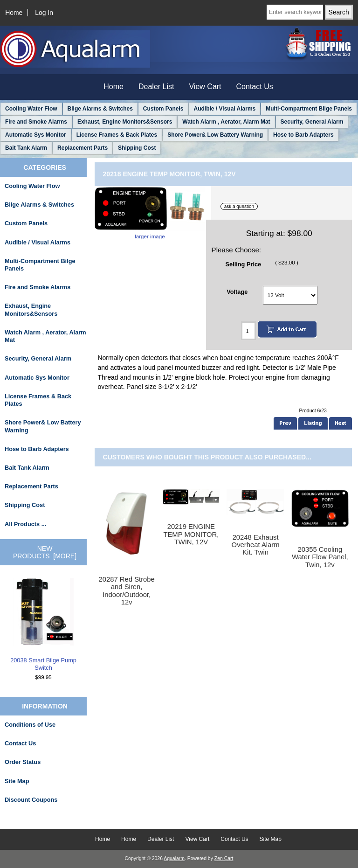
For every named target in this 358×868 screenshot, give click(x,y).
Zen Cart (224, 858)
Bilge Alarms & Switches (100, 109)
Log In (44, 13)
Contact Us (255, 87)
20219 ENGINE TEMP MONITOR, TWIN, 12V (191, 534)
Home (14, 13)
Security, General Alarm (312, 122)
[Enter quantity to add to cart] (248, 331)
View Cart (205, 87)
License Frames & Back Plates (117, 135)
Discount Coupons (31, 800)
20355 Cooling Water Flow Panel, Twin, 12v (320, 557)
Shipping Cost (137, 148)
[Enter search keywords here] (295, 12)
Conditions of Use (30, 725)
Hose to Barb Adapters (303, 135)
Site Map (17, 781)
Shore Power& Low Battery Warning (215, 135)
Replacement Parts (83, 148)
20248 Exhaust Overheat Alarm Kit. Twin (256, 545)
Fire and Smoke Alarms (36, 122)
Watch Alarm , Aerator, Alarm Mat (226, 122)
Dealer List (156, 87)
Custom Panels (163, 109)
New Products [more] (45, 552)
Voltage (237, 292)
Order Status (23, 762)
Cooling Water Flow (31, 109)
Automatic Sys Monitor (36, 135)
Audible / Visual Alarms (225, 109)
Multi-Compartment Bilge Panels (309, 109)
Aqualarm (174, 858)
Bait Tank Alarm (26, 148)
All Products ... (25, 524)
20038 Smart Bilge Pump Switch (43, 625)
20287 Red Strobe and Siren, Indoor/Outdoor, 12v (126, 591)
